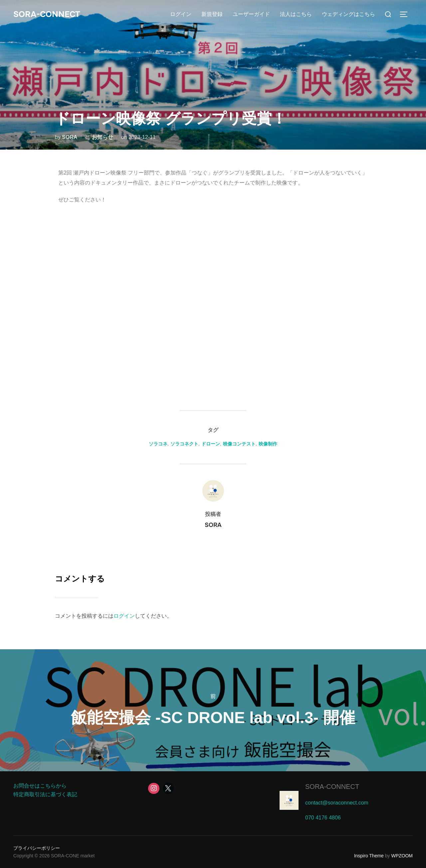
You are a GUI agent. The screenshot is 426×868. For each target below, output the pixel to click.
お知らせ (103, 137)
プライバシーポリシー (37, 848)
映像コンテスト (239, 444)
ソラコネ (158, 444)
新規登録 (212, 14)
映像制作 (268, 444)
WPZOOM (402, 856)
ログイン (181, 14)
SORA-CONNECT (49, 14)
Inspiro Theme (369, 856)
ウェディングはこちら (348, 14)
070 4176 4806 (323, 818)
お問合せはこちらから (40, 786)
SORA (70, 137)
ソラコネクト (184, 444)
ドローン (211, 444)
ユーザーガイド (251, 14)
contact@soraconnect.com (337, 803)
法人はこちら (296, 14)
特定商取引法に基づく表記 (45, 794)
